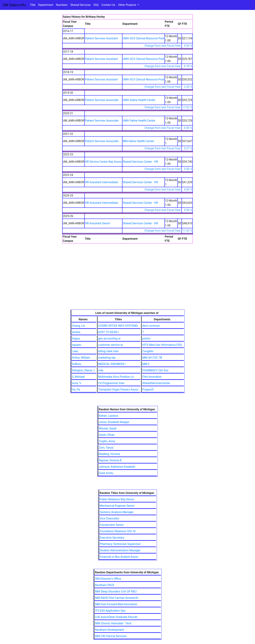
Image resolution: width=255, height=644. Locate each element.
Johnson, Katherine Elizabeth (117, 467)
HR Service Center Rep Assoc (103, 162)
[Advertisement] (128, 283)
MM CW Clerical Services (111, 636)
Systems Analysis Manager (117, 512)
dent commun (151, 326)
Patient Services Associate (102, 100)
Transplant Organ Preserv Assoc (118, 390)
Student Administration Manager (120, 550)
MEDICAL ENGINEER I (112, 364)
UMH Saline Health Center (139, 100)
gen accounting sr (109, 338)
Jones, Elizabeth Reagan (114, 422)
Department (46, 5)
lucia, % (77, 383)
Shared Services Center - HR (140, 162)
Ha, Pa (76, 390)
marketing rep (107, 358)
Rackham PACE (105, 585)
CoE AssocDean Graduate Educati (116, 617)
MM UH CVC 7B (152, 358)
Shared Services (81, 5)
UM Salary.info (14, 5)
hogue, (76, 338)
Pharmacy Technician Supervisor (120, 544)
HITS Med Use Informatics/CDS (162, 345)
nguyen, (77, 345)
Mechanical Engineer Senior (117, 506)
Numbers (62, 5)
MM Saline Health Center (138, 141)
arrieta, (76, 332)
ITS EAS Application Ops (110, 611)
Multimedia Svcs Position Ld (116, 377)
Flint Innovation (152, 377)
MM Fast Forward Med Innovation (116, 604)
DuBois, (77, 364)
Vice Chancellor (110, 518)
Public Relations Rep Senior (117, 499)
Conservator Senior (112, 525)
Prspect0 (148, 390)
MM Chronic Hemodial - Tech (113, 623)
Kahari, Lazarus (108, 416)
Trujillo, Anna (107, 441)
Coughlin (148, 351)
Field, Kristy (106, 473)
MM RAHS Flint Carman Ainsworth (117, 598)
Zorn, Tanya (106, 448)
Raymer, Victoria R (110, 460)
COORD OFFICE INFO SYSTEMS (118, 326)
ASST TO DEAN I (108, 332)
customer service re (110, 345)
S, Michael (78, 377)
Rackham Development (109, 630)
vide (101, 370)
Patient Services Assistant (101, 38)
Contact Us (108, 5)
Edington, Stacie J (83, 370)
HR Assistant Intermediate (102, 182)
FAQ (96, 5)
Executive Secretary (112, 538)
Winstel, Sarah (108, 428)
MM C (146, 364)
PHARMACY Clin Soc (155, 370)
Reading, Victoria (109, 454)
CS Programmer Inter (111, 383)
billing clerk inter (108, 351)
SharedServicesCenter (156, 383)
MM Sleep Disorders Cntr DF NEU (116, 591)
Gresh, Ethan (107, 435)
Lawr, (75, 351)
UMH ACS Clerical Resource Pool (143, 38)
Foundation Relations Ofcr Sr (118, 531)
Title (33, 5)
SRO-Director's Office (108, 579)
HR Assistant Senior (98, 223)
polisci (146, 338)
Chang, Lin (78, 326)
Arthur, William (81, 358)
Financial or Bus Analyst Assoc (119, 557)
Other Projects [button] (127, 5)
